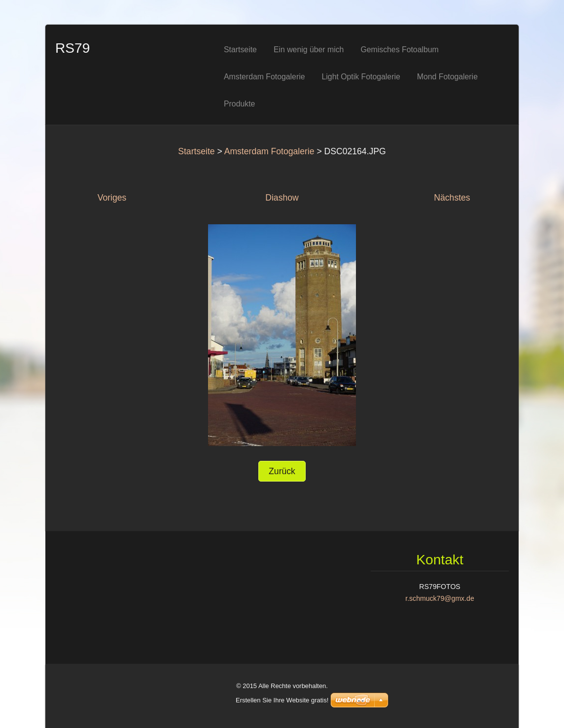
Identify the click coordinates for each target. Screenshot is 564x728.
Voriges (112, 198)
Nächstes (452, 198)
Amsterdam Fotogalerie (269, 151)
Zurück (282, 471)
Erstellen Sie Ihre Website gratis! (282, 700)
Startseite (196, 151)
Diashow (282, 198)
